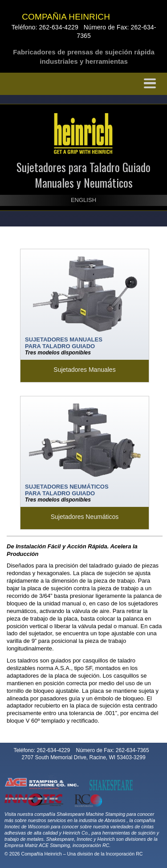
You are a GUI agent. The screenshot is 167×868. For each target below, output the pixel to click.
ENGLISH (83, 200)
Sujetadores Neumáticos (85, 517)
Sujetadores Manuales (84, 370)
